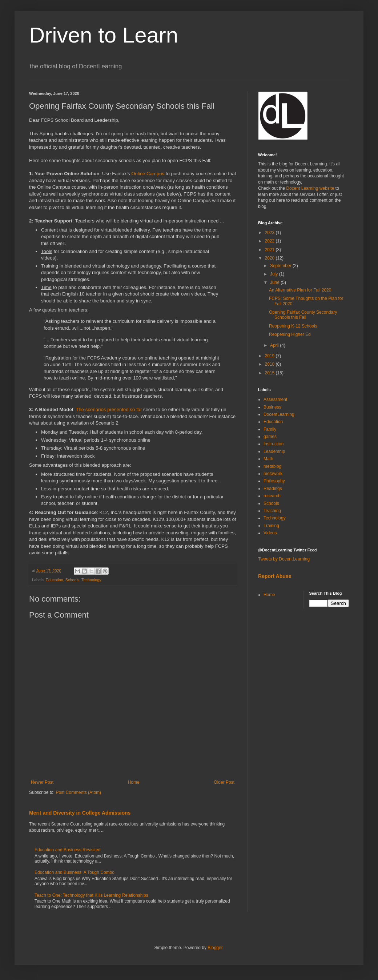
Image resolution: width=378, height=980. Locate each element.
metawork (273, 474)
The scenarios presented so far (109, 409)
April (275, 345)
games (270, 437)
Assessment (275, 399)
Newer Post (42, 782)
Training (271, 526)
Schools (72, 580)
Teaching (272, 511)
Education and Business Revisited (67, 850)
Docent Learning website (310, 188)
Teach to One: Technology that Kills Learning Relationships (91, 895)
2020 (270, 258)
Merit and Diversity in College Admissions (80, 813)
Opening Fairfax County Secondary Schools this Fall (303, 315)
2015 (270, 373)
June (275, 282)
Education (55, 580)
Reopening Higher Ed (290, 334)
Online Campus (148, 174)
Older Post (224, 782)
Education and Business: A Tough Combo (75, 872)
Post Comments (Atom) (78, 792)
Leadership (274, 451)
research (272, 496)
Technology (91, 580)
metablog (272, 466)
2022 (270, 241)
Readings (273, 489)
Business (272, 407)
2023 (270, 233)
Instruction (274, 444)
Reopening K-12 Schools (293, 326)
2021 (270, 250)
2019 (270, 356)
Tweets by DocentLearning (284, 559)
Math (268, 459)
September (281, 266)
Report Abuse (275, 576)
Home (134, 782)
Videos (270, 533)
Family (270, 429)
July (275, 274)
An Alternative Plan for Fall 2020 (300, 290)
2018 (270, 364)
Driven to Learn (104, 35)
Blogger (215, 948)
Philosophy (274, 481)
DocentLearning (279, 414)
